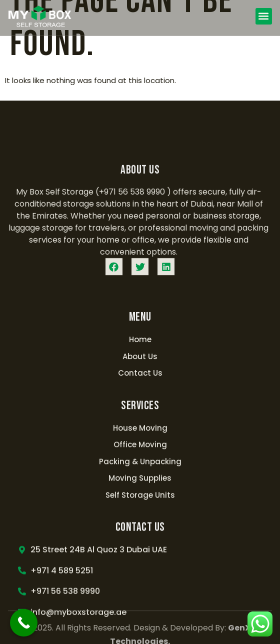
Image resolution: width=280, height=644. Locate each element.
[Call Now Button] (24, 623)
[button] (264, 16)
